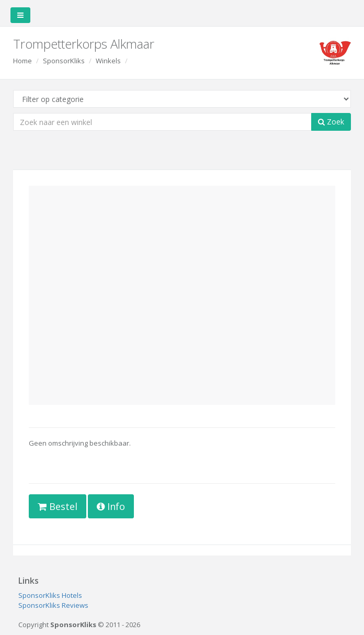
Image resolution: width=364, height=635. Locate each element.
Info (111, 506)
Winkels (108, 61)
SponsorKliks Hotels (50, 595)
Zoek (331, 122)
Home (22, 61)
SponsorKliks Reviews (53, 605)
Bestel (58, 506)
